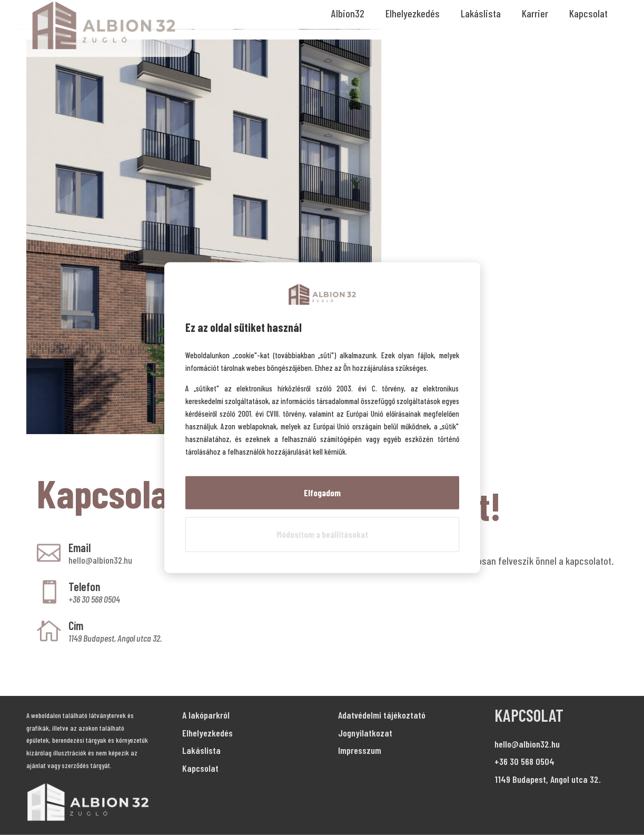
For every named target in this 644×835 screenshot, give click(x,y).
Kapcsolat (588, 13)
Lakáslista (481, 13)
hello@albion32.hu (100, 560)
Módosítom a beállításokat (322, 534)
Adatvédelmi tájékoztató (382, 715)
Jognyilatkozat (365, 733)
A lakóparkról (206, 715)
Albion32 (348, 13)
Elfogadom (322, 492)
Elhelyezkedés (413, 13)
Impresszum (360, 750)
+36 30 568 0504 (524, 761)
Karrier (535, 13)
